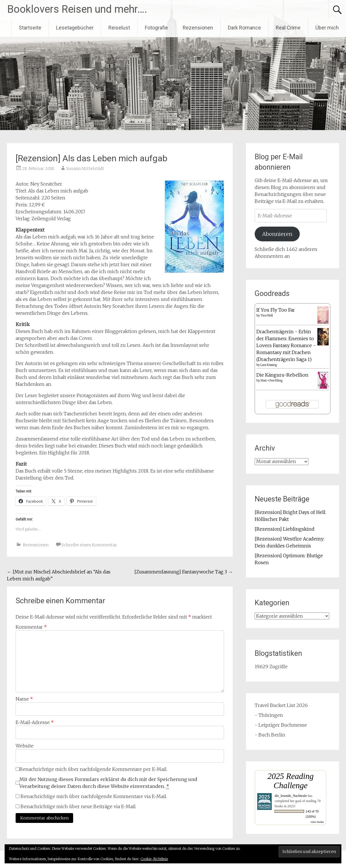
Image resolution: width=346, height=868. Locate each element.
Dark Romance (244, 28)
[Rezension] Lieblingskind (285, 529)
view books (317, 822)
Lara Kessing (269, 365)
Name (24, 699)
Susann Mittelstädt (85, 169)
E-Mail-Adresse (35, 722)
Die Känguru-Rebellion (282, 375)
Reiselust (119, 28)
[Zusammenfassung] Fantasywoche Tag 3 (184, 572)
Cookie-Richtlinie (154, 859)
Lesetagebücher (75, 28)
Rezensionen (198, 28)
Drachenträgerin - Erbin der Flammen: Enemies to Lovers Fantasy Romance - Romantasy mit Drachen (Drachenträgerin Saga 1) (286, 345)
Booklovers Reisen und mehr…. (77, 9)
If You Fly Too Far (276, 310)
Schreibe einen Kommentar (89, 545)
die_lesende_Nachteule (291, 796)
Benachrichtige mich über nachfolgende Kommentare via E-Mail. (94, 796)
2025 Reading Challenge (291, 781)
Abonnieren (277, 234)
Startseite (30, 28)
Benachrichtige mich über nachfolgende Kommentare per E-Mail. (91, 769)
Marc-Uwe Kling (271, 381)
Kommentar (31, 627)
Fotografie (156, 28)
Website (25, 746)
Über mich (327, 28)
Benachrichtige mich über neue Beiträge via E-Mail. (78, 806)
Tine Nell (267, 315)
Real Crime (288, 28)
